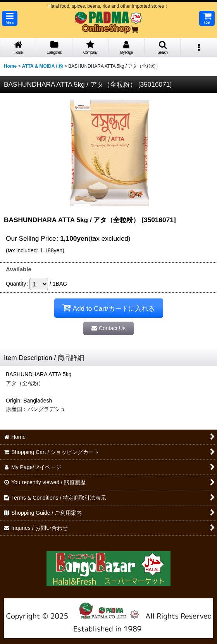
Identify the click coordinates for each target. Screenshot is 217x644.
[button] (10, 18)
